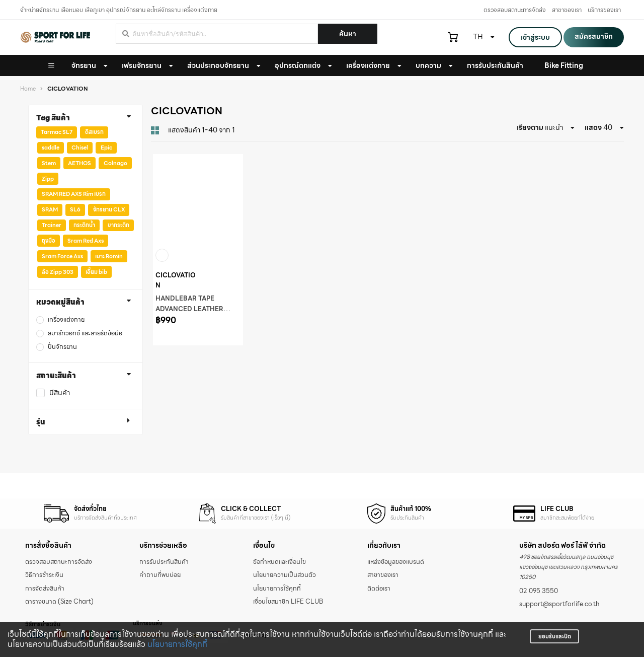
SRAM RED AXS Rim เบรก (74, 194)
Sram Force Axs (62, 256)
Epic (106, 148)
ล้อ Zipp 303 (58, 272)
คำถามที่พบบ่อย (160, 575)
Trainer (52, 225)
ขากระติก (118, 225)
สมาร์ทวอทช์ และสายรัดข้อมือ (85, 334)
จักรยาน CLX (109, 209)
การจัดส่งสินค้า (45, 589)
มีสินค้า (60, 393)
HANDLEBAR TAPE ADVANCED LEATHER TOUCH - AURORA (189, 309)
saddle (51, 148)
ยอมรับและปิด (555, 636)
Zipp (48, 179)
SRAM (50, 209)
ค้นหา (348, 34)
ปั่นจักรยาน (62, 347)
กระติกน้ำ (84, 225)
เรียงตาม (530, 127)
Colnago (115, 163)
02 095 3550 (539, 591)
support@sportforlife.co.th (559, 604)
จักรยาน (84, 65)
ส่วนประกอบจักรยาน (218, 65)
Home (28, 89)
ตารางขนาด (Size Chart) (59, 602)
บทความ (428, 65)
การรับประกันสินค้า (164, 562)
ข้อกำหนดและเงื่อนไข (279, 562)
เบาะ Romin (109, 256)
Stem (49, 163)
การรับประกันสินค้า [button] (495, 65)
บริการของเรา (604, 10)
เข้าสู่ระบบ (535, 37)
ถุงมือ (49, 241)
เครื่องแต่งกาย (368, 65)
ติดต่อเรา (379, 589)
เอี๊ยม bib (96, 272)
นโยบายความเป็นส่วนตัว (285, 575)
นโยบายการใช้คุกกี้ (177, 644)
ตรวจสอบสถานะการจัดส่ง (515, 10)
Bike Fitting (564, 65)
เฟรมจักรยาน (142, 65)
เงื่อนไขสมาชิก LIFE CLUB (288, 602)
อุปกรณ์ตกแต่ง (298, 65)
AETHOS (79, 163)
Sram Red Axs (86, 241)
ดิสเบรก (94, 132)
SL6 (75, 209)
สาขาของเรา (567, 10)
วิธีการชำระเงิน (44, 575)
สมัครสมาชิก (594, 36)
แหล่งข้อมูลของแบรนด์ (396, 562)
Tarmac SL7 (57, 132)
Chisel (80, 148)
